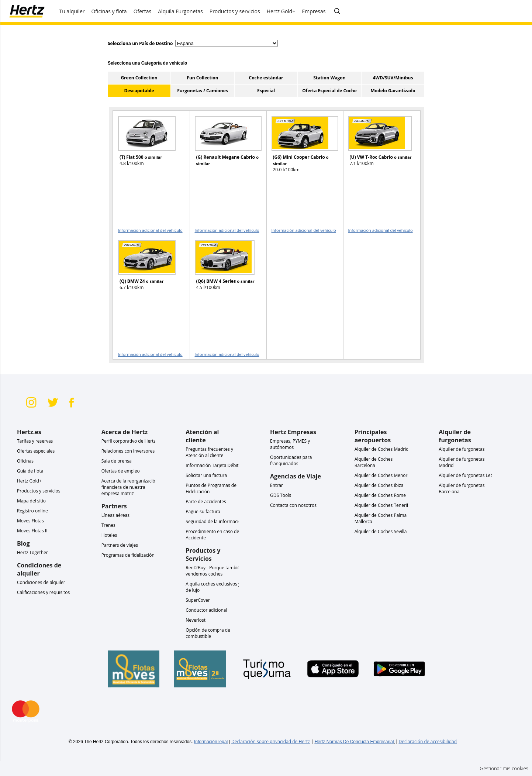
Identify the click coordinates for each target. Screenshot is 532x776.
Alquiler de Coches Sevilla (381, 531)
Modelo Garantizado (393, 91)
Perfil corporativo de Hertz (129, 441)
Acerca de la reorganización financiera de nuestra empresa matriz (130, 487)
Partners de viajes (120, 545)
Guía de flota (30, 471)
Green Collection (139, 78)
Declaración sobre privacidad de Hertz (271, 741)
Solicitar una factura (206, 475)
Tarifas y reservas (35, 441)
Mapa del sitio (31, 501)
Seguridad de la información (215, 521)
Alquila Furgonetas (180, 11)
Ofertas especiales (36, 451)
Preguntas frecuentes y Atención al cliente (209, 452)
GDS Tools (281, 495)
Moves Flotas (30, 521)
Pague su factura (203, 511)
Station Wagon (329, 78)
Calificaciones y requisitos (43, 592)
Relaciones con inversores (128, 451)
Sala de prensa (117, 461)
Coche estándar (266, 78)
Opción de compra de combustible (208, 633)
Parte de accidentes (206, 502)
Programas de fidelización (128, 555)
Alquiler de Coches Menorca (383, 475)
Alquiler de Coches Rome (380, 495)
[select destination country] (227, 43)
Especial (266, 91)
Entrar (277, 485)
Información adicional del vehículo (150, 230)
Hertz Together (32, 552)
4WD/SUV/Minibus (393, 78)
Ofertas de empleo (121, 471)
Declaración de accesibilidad (428, 741)
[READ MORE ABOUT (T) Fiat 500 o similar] (147, 147)
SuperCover (198, 600)
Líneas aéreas (115, 515)
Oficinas (25, 461)
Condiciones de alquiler (41, 582)
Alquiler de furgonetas (462, 449)
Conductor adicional (206, 610)
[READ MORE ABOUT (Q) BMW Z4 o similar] (147, 272)
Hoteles (109, 535)
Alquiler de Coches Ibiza (379, 485)
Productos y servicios (39, 491)
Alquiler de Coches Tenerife (383, 505)
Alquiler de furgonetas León (467, 475)
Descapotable (139, 91)
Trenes (108, 525)
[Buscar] (337, 11)
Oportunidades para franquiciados (291, 460)
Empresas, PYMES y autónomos (290, 444)
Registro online (32, 511)
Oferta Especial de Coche (329, 91)
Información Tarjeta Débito (213, 465)
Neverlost (196, 620)
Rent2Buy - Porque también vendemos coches (214, 571)
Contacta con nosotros (293, 505)
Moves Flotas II (32, 531)
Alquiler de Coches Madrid (382, 449)
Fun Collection (202, 78)
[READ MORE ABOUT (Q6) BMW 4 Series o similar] (224, 272)
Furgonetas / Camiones (202, 91)
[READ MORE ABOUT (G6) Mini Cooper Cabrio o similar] (300, 147)
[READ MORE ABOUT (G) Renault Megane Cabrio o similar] (224, 147)
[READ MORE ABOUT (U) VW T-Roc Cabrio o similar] (377, 147)
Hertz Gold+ (29, 481)
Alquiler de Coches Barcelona (374, 462)
